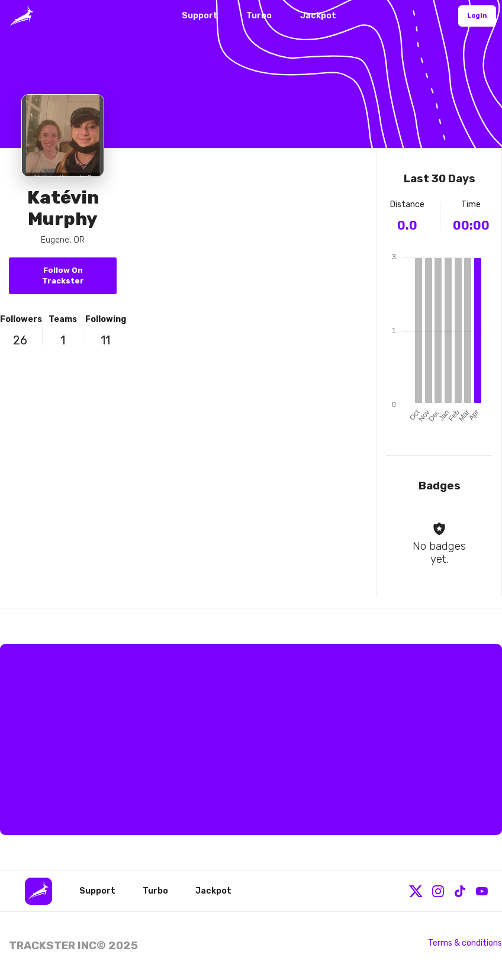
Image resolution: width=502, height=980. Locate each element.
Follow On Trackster (63, 275)
